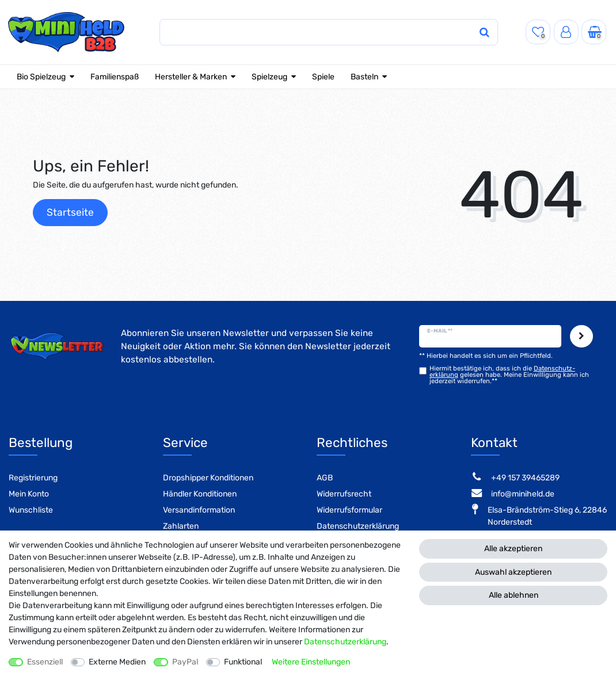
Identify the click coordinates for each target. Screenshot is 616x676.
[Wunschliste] (538, 32)
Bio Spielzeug (41, 77)
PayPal (185, 662)
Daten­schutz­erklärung (345, 642)
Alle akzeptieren (513, 549)
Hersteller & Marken (191, 77)
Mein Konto (29, 494)
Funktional (243, 662)
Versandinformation (199, 510)
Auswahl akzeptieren (513, 572)
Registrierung (33, 478)
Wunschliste (31, 510)
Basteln (364, 77)
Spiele (323, 77)
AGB (325, 478)
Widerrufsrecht (344, 494)
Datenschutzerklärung (358, 526)
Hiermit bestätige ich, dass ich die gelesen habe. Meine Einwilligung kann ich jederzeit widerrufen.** (509, 375)
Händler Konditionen (200, 494)
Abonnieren (581, 337)
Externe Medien (117, 662)
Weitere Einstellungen (311, 662)
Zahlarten (181, 526)
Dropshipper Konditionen (208, 478)
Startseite (70, 212)
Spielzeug (269, 77)
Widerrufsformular (349, 510)
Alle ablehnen (514, 595)
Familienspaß (115, 77)
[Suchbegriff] (317, 33)
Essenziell (45, 662)
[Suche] (484, 33)
